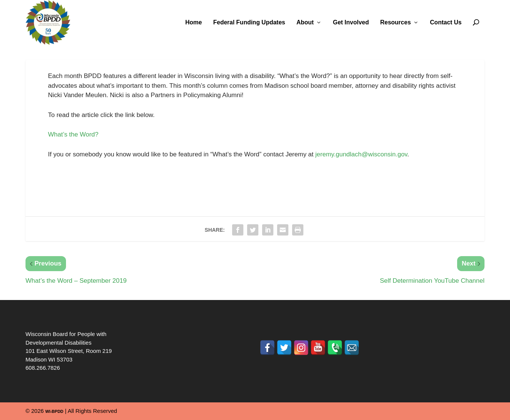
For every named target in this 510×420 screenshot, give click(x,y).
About (305, 22)
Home (193, 22)
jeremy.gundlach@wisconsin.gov (361, 154)
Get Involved (351, 22)
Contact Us (446, 22)
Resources (396, 22)
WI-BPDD (54, 411)
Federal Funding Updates (249, 22)
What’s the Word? (73, 134)
